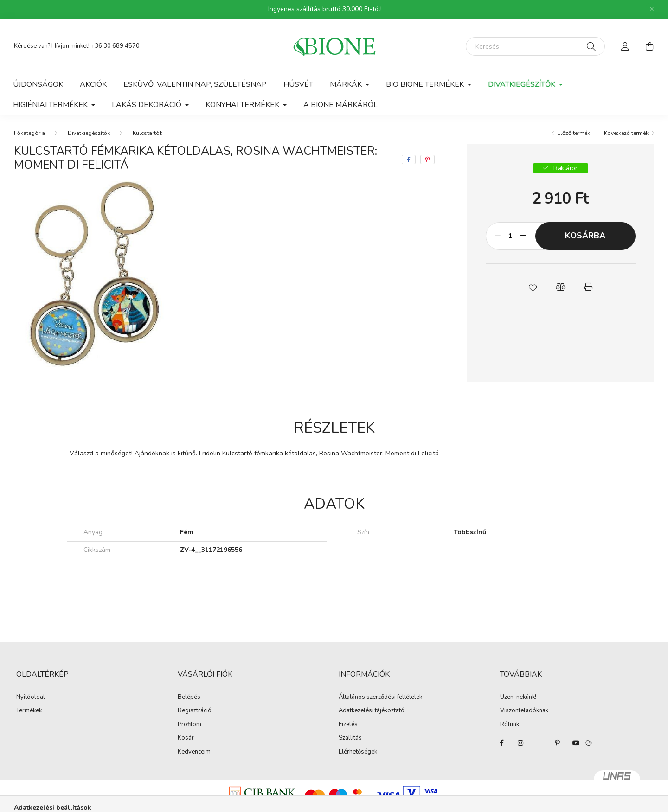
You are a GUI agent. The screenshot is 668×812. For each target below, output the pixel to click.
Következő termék (626, 133)
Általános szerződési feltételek (380, 697)
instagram (520, 743)
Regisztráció (195, 711)
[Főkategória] (29, 133)
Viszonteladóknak (524, 711)
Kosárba (585, 236)
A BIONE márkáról (340, 105)
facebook (502, 743)
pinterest (558, 743)
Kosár (186, 738)
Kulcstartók (148, 133)
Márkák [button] (347, 84)
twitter (539, 743)
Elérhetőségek (358, 752)
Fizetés (348, 725)
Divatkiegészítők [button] (523, 84)
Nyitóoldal (31, 697)
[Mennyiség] (511, 236)
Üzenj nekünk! (518, 697)
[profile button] (625, 46)
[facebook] (409, 160)
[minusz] (498, 236)
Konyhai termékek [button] (243, 105)
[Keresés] (535, 46)
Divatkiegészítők (89, 133)
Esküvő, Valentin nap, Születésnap (195, 84)
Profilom (189, 725)
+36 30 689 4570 (115, 46)
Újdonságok (38, 84)
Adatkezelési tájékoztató (372, 711)
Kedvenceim (194, 752)
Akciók (93, 84)
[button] (533, 287)
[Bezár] (652, 9)
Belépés (189, 697)
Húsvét (298, 84)
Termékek (29, 711)
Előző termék (574, 133)
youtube (576, 743)
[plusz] (523, 236)
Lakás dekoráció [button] (148, 105)
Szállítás (350, 738)
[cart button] (649, 46)
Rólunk (510, 725)
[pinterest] (427, 160)
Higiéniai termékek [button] (51, 105)
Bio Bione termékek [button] (426, 84)
